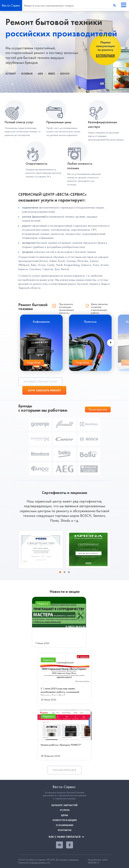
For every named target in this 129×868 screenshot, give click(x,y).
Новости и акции (65, 820)
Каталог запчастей (64, 805)
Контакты (65, 830)
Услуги (65, 810)
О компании (64, 825)
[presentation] (111, 343)
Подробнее (34, 363)
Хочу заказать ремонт (44, 390)
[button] (60, 572)
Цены (64, 815)
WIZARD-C (94, 863)
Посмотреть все (98, 409)
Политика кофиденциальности (34, 863)
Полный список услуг (40, 382)
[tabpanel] (64, 52)
